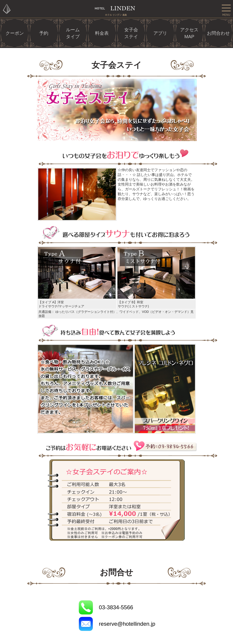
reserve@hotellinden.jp (127, 624)
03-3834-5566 (116, 607)
